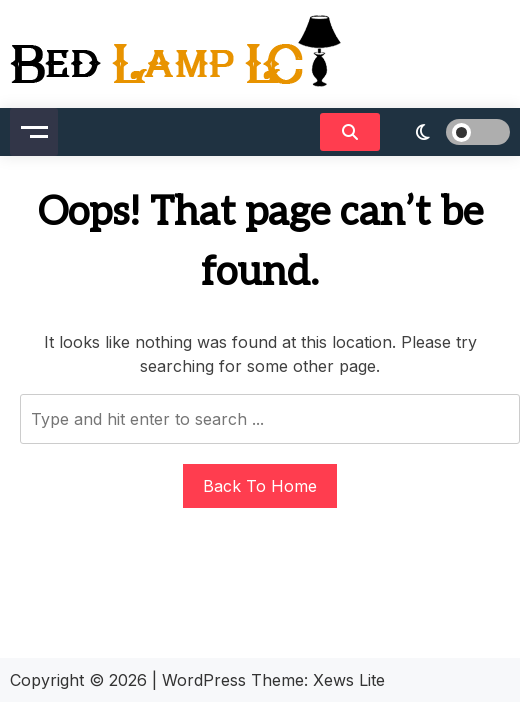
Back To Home (260, 486)
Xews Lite (349, 680)
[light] (450, 132)
